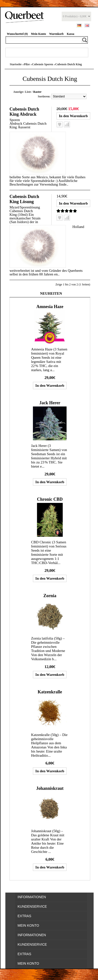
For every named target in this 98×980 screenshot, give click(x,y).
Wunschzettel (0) (17, 34)
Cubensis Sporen (42, 64)
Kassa (71, 34)
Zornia (50, 596)
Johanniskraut (50, 788)
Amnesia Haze (50, 307)
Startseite (16, 64)
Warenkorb (56, 34)
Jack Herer (50, 403)
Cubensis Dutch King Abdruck (24, 112)
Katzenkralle (50, 692)
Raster (37, 92)
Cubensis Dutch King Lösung (24, 199)
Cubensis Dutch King (68, 64)
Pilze (27, 64)
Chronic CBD (50, 499)
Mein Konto (39, 34)
